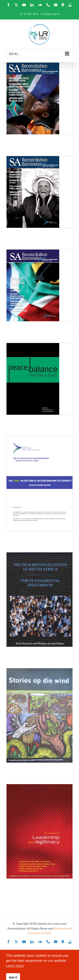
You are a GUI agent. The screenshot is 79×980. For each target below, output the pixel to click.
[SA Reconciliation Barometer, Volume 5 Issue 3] (39, 192)
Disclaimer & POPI (39, 933)
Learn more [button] (15, 966)
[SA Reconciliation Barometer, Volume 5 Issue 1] (39, 285)
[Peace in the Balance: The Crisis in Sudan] (39, 379)
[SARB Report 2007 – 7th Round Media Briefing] (39, 484)
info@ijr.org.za (51, 14)
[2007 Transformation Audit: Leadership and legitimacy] (39, 831)
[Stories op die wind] (39, 715)
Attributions (62, 929)
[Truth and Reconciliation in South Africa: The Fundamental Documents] (39, 599)
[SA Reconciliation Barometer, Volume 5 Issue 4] (39, 98)
